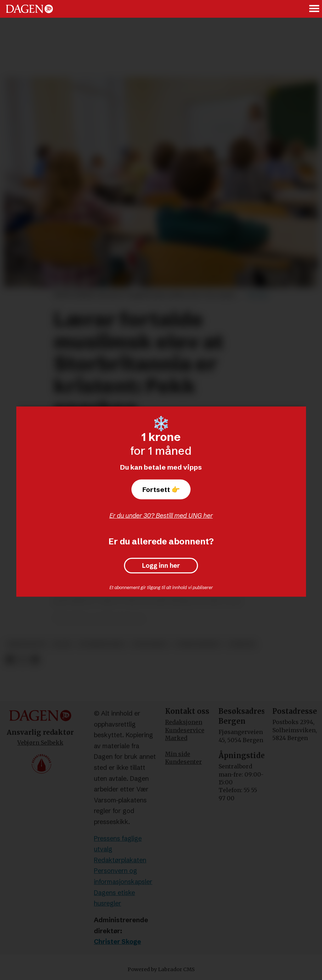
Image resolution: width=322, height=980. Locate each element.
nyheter (242, 644)
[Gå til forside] (29, 9)
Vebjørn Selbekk (40, 743)
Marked (176, 738)
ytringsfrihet (198, 644)
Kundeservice (185, 730)
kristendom (26, 644)
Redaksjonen (184, 722)
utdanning (150, 644)
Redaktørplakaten (120, 860)
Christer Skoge (117, 942)
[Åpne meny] (315, 9)
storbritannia (102, 644)
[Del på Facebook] (10, 660)
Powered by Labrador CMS (161, 969)
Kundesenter (183, 762)
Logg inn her (161, 566)
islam (62, 644)
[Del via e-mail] (35, 660)
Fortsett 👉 (161, 489)
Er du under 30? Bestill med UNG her (161, 516)
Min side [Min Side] (178, 754)
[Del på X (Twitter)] (22, 660)
